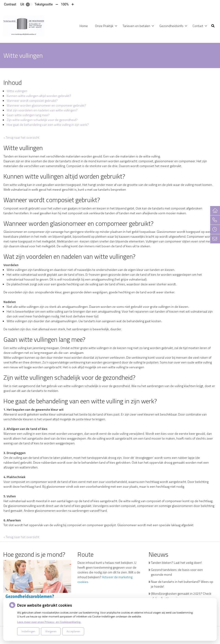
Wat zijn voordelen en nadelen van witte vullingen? (42, 110)
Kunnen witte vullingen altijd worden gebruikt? (39, 96)
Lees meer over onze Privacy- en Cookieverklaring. (49, 622)
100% (65, 4)
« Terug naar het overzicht (21, 137)
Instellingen (28, 631)
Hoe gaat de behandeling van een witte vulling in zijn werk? (48, 125)
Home (84, 26)
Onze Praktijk (104, 26)
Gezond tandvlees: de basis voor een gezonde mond (177, 572)
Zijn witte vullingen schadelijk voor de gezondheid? (42, 120)
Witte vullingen (17, 91)
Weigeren (51, 631)
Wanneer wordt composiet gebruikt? (32, 100)
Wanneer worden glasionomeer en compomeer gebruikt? (46, 105)
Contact (198, 26)
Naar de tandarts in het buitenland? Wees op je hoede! (182, 584)
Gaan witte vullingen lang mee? (28, 115)
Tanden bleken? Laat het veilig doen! (176, 563)
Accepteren (73, 631)
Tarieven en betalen (136, 26)
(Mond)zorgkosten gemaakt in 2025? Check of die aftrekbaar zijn (181, 596)
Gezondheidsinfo (171, 26)
